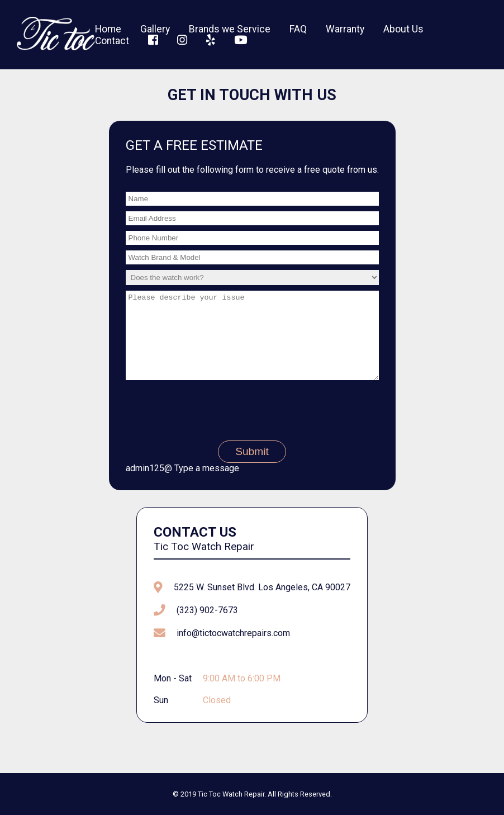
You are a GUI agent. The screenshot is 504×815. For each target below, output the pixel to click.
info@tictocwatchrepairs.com (233, 650)
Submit (252, 468)
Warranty (345, 29)
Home (108, 29)
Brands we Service (230, 29)
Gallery (155, 29)
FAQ (298, 29)
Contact (112, 41)
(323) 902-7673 (207, 627)
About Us (403, 29)
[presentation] (252, 424)
